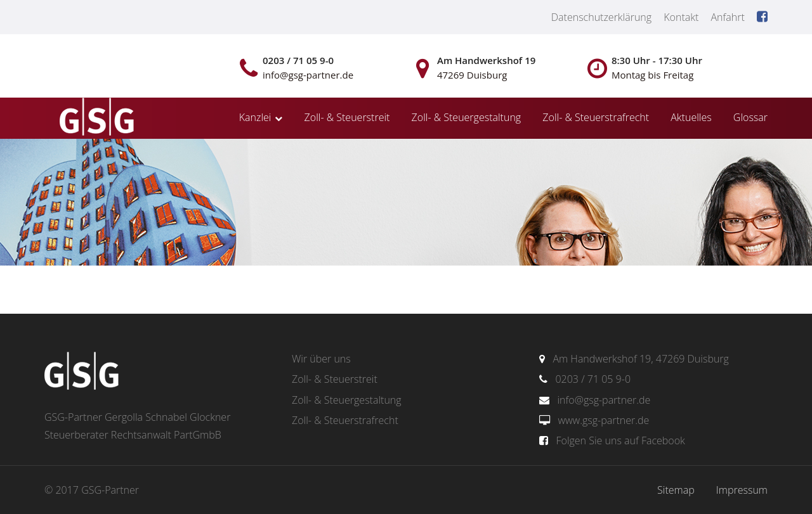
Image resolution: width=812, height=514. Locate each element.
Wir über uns (321, 359)
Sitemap (676, 490)
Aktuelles (691, 117)
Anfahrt (727, 17)
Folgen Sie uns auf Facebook (620, 440)
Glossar (750, 117)
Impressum (742, 490)
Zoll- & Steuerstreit (347, 117)
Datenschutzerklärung (601, 17)
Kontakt (681, 17)
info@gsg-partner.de (604, 400)
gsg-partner (95, 118)
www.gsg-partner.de (603, 420)
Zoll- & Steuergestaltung (467, 117)
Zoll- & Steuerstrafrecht (596, 117)
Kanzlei (255, 117)
